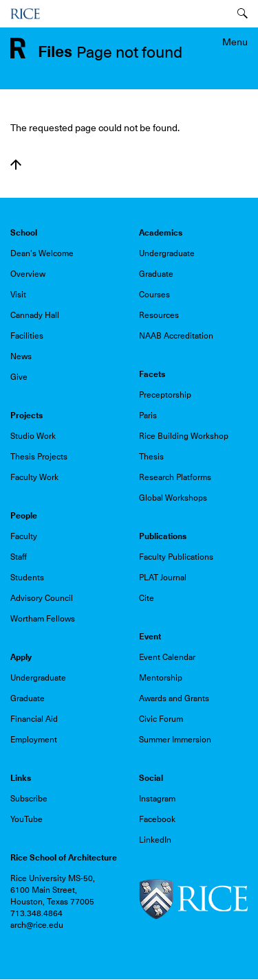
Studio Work (33, 436)
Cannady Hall (35, 315)
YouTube (26, 819)
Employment (34, 740)
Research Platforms (175, 477)
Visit (18, 295)
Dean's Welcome (42, 253)
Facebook (157, 819)
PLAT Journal (163, 578)
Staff (19, 557)
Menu (235, 42)
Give (19, 377)
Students (27, 578)
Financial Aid (34, 719)
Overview (28, 274)
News (21, 356)
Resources (159, 315)
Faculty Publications (176, 557)
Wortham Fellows (43, 619)
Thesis (151, 457)
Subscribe (29, 799)
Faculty (24, 536)
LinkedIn (155, 840)
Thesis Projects (39, 457)
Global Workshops (173, 498)
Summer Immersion (175, 740)
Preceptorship (165, 395)
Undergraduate (167, 253)
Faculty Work (34, 477)
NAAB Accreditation (176, 336)
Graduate (156, 274)
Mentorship (161, 678)
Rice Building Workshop (184, 436)
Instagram (157, 799)
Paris (148, 415)
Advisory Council (42, 598)
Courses (154, 295)
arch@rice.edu (37, 925)
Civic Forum (161, 719)
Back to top (16, 165)
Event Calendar (167, 657)
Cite (147, 598)
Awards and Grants (174, 698)
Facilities (27, 336)
